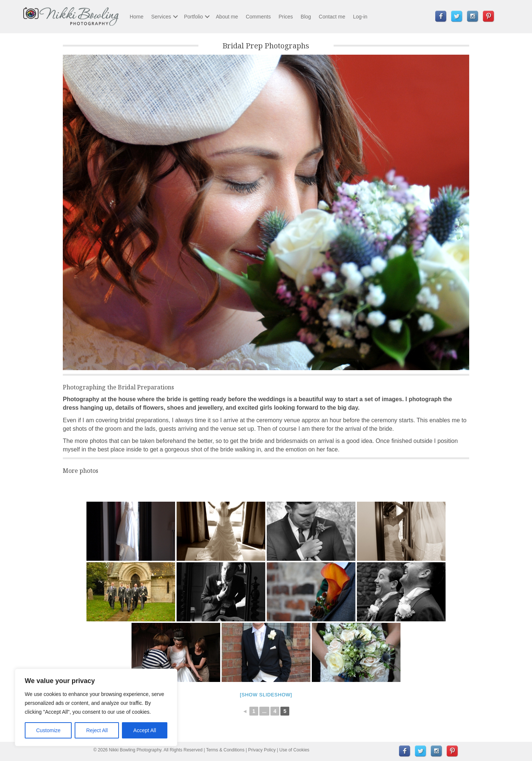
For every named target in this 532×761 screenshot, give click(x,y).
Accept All (145, 730)
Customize (48, 730)
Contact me (332, 17)
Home (137, 17)
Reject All (97, 730)
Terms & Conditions (225, 750)
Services (161, 17)
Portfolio (193, 17)
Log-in (360, 17)
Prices (286, 17)
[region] (96, 707)
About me (227, 17)
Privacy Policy (262, 750)
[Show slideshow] (266, 695)
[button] (175, 17)
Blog (306, 17)
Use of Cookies (294, 750)
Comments (258, 17)
